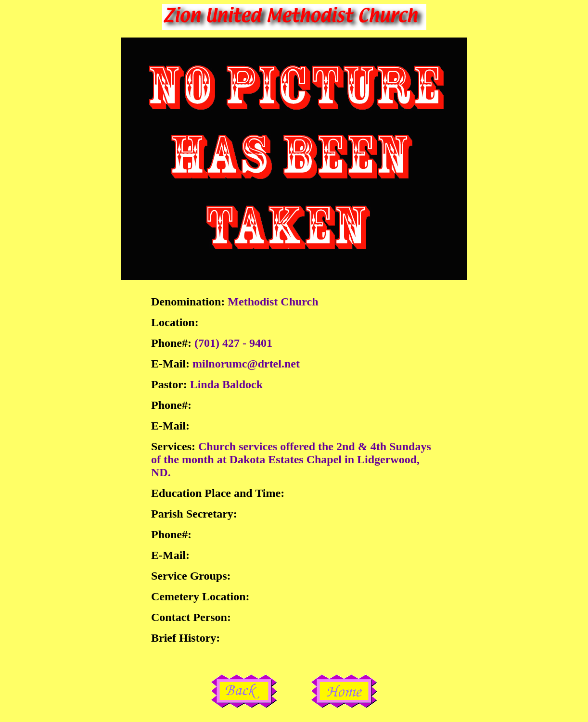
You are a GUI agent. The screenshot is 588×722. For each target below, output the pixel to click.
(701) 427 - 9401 (233, 343)
